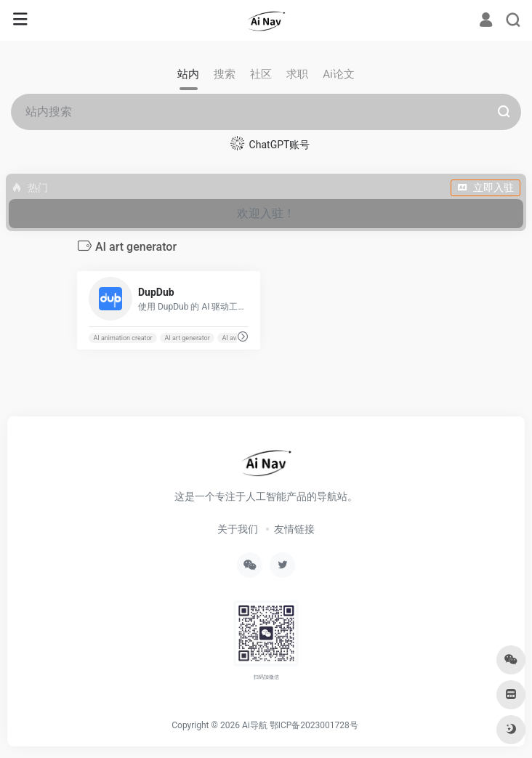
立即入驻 (485, 188)
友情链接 (294, 529)
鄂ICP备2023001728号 (314, 725)
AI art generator (187, 338)
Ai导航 (255, 725)
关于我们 (238, 529)
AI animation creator (122, 338)
